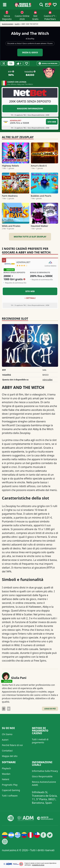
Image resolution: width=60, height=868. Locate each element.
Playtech (6, 768)
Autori (5, 740)
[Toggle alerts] (41, 5)
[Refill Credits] (11, 63)
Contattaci (7, 751)
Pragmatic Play (10, 785)
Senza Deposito (7, 17)
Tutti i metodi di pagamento (40, 741)
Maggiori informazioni (30, 109)
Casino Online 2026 (22, 17)
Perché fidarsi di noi (12, 745)
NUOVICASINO (8, 24)
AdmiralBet (48, 380)
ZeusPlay (31, 39)
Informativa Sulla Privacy (45, 771)
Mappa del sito (10, 756)
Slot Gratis (35, 17)
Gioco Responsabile (42, 776)
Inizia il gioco (30, 52)
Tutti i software (10, 796)
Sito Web (52, 122)
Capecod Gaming (11, 790)
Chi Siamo (7, 734)
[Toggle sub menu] (5, 5)
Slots (17, 24)
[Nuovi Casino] (23, 5)
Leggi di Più (50, 709)
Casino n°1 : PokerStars (50, 17)
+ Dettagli (30, 298)
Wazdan (6, 774)
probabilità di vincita (38, 865)
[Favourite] (26, 63)
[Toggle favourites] (55, 5)
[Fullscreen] (4, 63)
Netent (6, 779)
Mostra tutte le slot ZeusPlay (30, 237)
